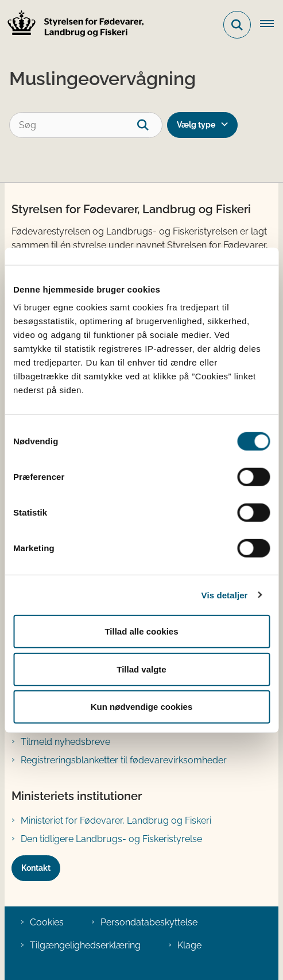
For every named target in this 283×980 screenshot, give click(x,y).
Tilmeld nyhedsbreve (65, 742)
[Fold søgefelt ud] (237, 25)
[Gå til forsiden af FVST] (72, 25)
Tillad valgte (141, 669)
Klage (189, 945)
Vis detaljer (225, 595)
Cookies (47, 922)
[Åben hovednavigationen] (272, 25)
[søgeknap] (150, 125)
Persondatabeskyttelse (149, 922)
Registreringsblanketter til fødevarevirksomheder (124, 760)
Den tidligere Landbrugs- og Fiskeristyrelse (111, 839)
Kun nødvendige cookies (142, 707)
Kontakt (36, 868)
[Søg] (86, 125)
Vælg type (196, 125)
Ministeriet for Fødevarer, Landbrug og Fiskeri (116, 820)
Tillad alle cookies (141, 631)
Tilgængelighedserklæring (85, 945)
